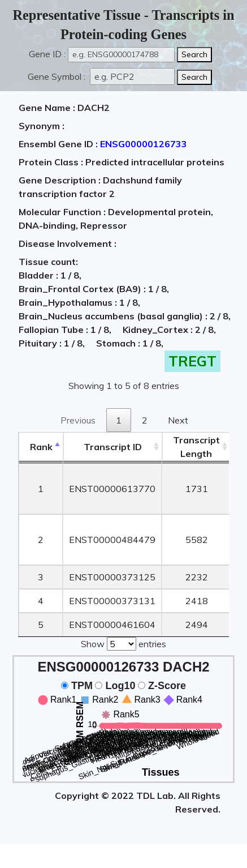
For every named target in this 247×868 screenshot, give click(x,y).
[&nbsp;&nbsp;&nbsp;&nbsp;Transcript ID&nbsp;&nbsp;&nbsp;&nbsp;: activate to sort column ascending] (113, 447)
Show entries (123, 643)
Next (178, 420)
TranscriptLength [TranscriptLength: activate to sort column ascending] (196, 447)
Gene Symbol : (58, 76)
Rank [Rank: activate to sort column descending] (41, 447)
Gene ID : (47, 54)
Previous (78, 420)
